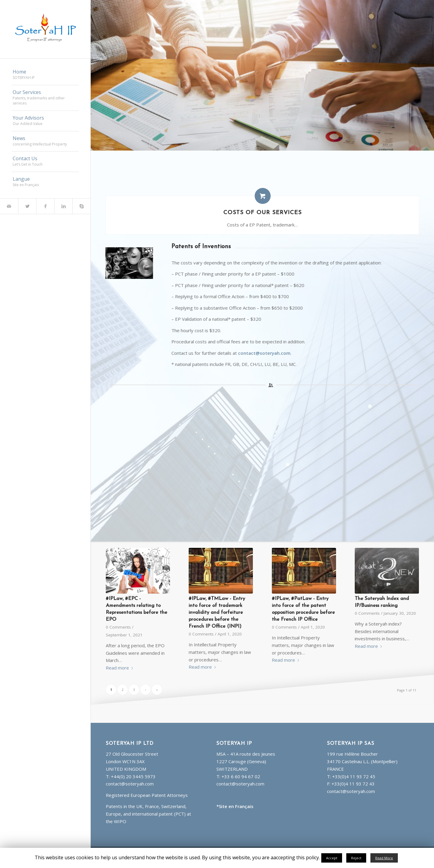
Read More (384, 858)
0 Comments (118, 627)
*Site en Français (235, 806)
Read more (121, 668)
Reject (356, 858)
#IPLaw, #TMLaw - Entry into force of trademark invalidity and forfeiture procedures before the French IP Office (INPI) (217, 613)
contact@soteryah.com (275, 353)
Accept (332, 858)
